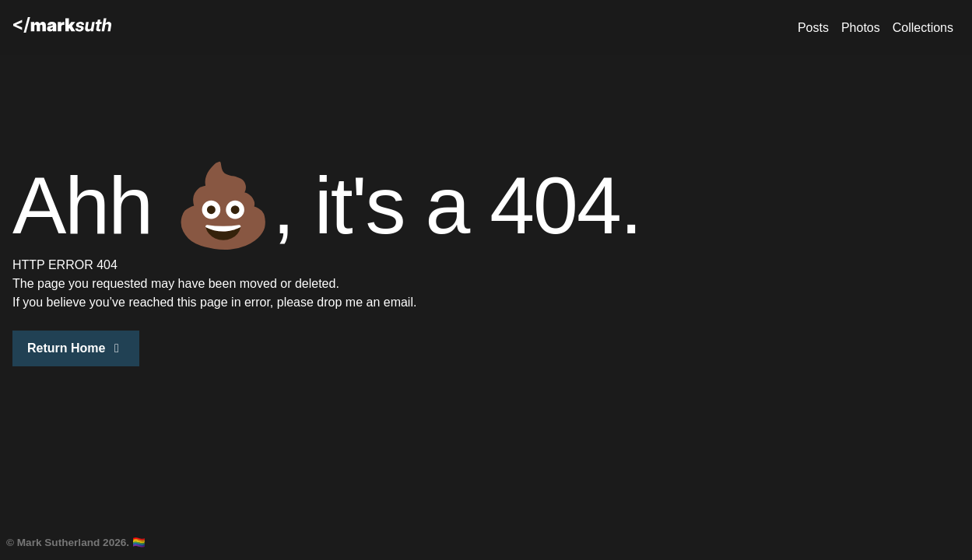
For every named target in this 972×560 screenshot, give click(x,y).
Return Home (76, 348)
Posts (813, 28)
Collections (923, 28)
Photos (861, 28)
